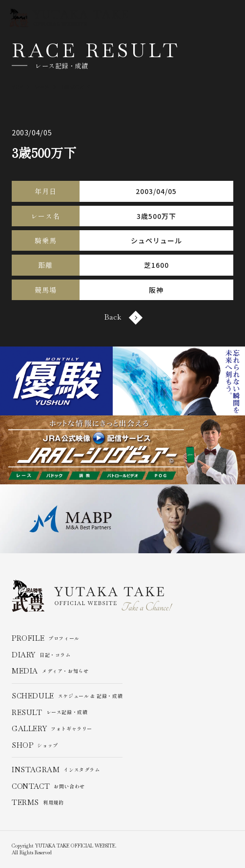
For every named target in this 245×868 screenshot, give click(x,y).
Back (122, 317)
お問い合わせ (48, 786)
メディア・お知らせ (50, 672)
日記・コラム (41, 655)
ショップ (35, 745)
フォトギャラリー (52, 729)
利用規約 (38, 803)
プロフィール (46, 639)
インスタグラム (56, 770)
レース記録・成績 (50, 713)
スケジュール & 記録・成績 (67, 696)
